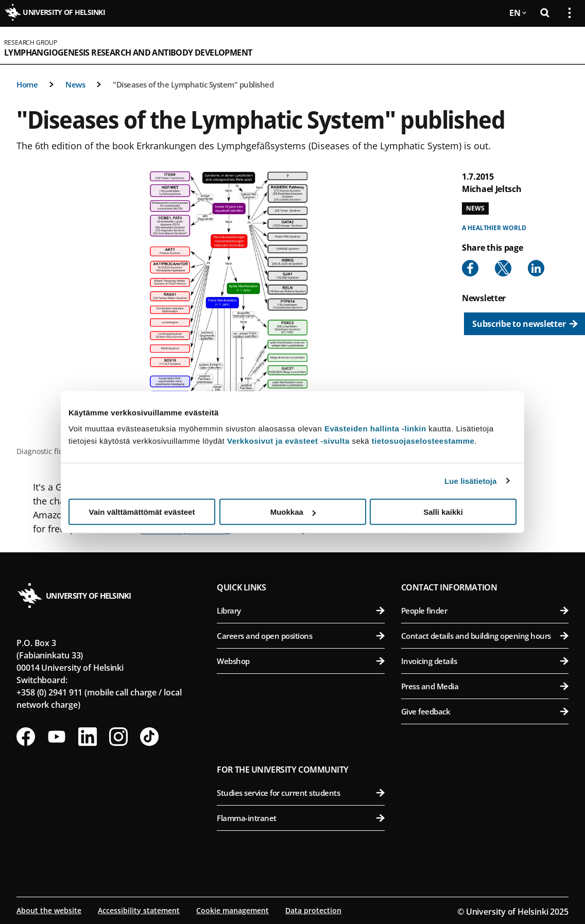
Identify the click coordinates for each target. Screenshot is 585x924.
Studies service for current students (300, 793)
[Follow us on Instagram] (118, 737)
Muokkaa (293, 512)
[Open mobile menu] (565, 45)
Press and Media (485, 686)
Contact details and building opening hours (485, 636)
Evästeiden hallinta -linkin (375, 429)
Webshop (300, 661)
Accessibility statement (139, 910)
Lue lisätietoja (471, 481)
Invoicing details (485, 661)
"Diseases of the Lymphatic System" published (193, 84)
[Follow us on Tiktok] (149, 737)
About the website (49, 910)
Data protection (313, 910)
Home (27, 84)
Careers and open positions (300, 636)
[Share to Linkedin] (536, 268)
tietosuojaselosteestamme (423, 441)
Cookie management (233, 910)
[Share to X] (503, 268)
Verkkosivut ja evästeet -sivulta (288, 441)
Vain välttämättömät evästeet (142, 512)
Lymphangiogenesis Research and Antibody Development (128, 53)
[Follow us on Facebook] (26, 737)
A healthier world (494, 228)
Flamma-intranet (300, 818)
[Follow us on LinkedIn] (88, 737)
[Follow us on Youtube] (57, 737)
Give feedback (485, 711)
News (75, 84)
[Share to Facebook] (470, 268)
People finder (485, 611)
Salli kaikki (443, 512)
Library (300, 611)
